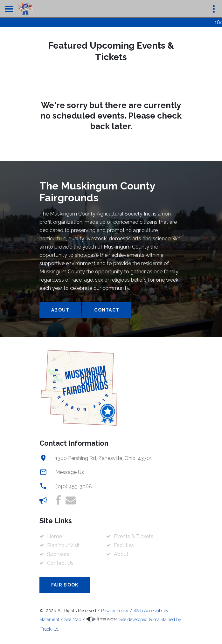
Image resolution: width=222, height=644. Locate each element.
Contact (107, 310)
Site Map (73, 620)
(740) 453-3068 (74, 486)
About (60, 310)
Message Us (70, 472)
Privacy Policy (115, 611)
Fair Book (65, 585)
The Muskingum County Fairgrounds (97, 192)
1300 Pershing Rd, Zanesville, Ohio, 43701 (104, 458)
